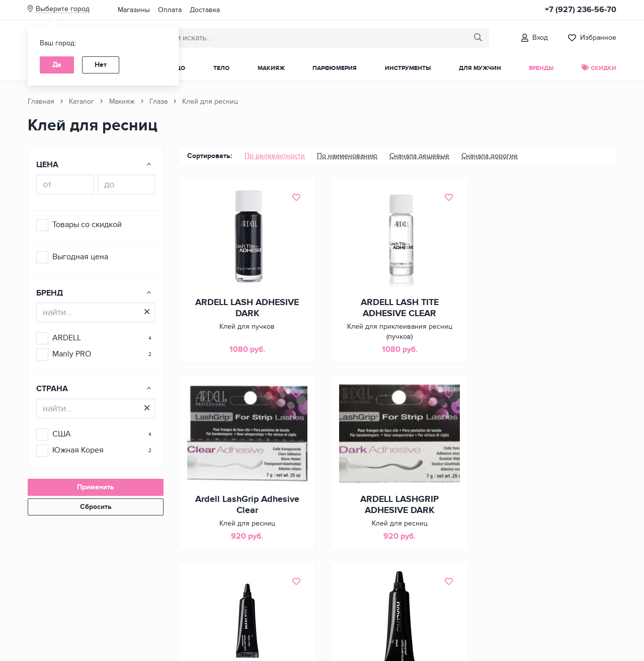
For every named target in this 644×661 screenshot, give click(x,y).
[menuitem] (275, 156)
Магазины (134, 10)
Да (57, 65)
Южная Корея (78, 450)
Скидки (599, 68)
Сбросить (96, 507)
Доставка (205, 10)
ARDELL (67, 338)
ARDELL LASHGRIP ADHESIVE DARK (247, 505)
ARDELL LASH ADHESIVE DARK (247, 308)
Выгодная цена (80, 257)
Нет (101, 65)
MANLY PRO (397, 500)
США (62, 434)
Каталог (82, 101)
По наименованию (347, 156)
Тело (221, 68)
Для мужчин (480, 68)
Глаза (158, 101)
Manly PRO (72, 354)
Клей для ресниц (210, 101)
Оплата (170, 10)
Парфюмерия (335, 68)
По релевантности (275, 156)
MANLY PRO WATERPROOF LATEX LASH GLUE (548, 505)
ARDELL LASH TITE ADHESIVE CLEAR (397, 308)
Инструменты (408, 68)
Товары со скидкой (87, 225)
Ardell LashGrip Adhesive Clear (548, 308)
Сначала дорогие (490, 156)
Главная (41, 101)
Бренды (541, 68)
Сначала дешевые (419, 156)
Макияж (271, 68)
